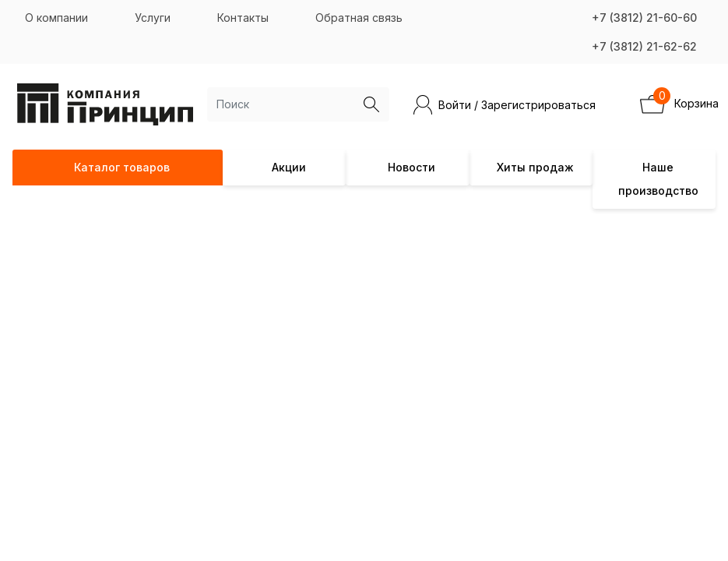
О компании (56, 18)
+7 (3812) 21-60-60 (644, 18)
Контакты (243, 18)
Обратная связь (359, 18)
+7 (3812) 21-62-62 (644, 46)
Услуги (153, 18)
